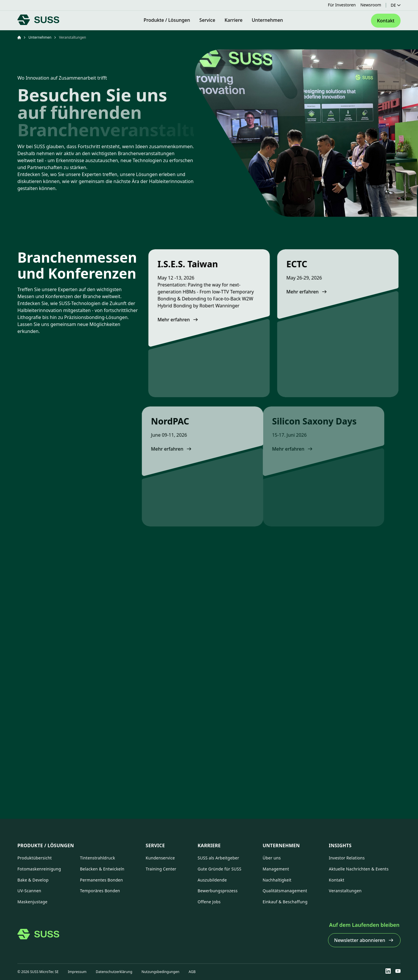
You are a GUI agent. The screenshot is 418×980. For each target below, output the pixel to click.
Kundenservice (160, 858)
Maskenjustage (32, 902)
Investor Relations (347, 858)
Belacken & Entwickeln (102, 869)
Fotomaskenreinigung (39, 869)
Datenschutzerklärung (114, 972)
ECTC (278, 264)
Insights (340, 845)
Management (276, 869)
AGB (192, 972)
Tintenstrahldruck (97, 858)
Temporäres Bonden (100, 891)
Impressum (77, 972)
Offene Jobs (209, 902)
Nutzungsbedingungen (161, 972)
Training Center (161, 869)
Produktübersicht (35, 858)
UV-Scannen (29, 891)
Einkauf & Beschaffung (285, 902)
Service (155, 845)
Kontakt (337, 880)
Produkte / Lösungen (46, 845)
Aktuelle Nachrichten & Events (359, 869)
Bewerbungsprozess (218, 891)
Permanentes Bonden (101, 880)
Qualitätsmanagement (285, 891)
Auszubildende (212, 880)
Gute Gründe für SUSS (220, 869)
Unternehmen (40, 37)
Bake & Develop (33, 880)
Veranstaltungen (345, 891)
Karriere (209, 845)
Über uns (272, 858)
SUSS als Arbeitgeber (218, 858)
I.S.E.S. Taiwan (179, 264)
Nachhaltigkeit (277, 880)
